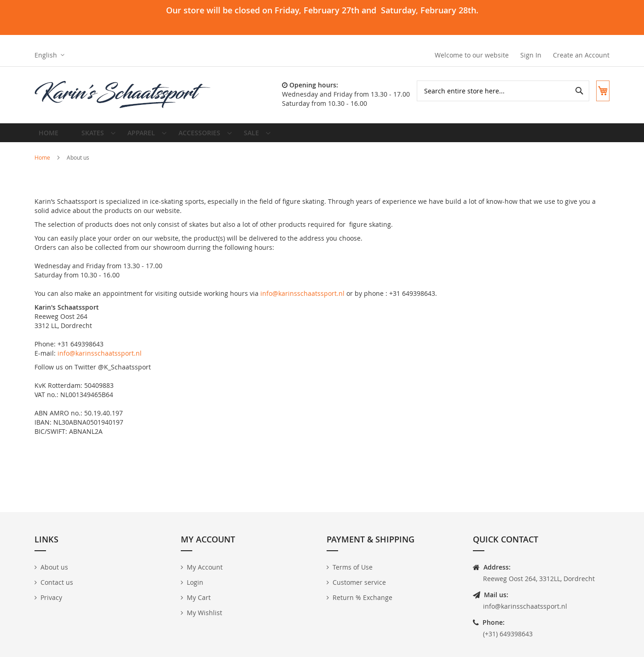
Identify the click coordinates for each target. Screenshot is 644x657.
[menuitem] (93, 136)
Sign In (531, 55)
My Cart (199, 597)
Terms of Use (353, 567)
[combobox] (496, 91)
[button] (49, 55)
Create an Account (581, 55)
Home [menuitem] (51, 136)
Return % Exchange (362, 597)
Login (195, 582)
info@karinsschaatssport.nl (302, 300)
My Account (205, 567)
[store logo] (123, 95)
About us (54, 567)
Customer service (359, 582)
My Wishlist (204, 613)
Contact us (57, 582)
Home (43, 164)
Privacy (51, 597)
